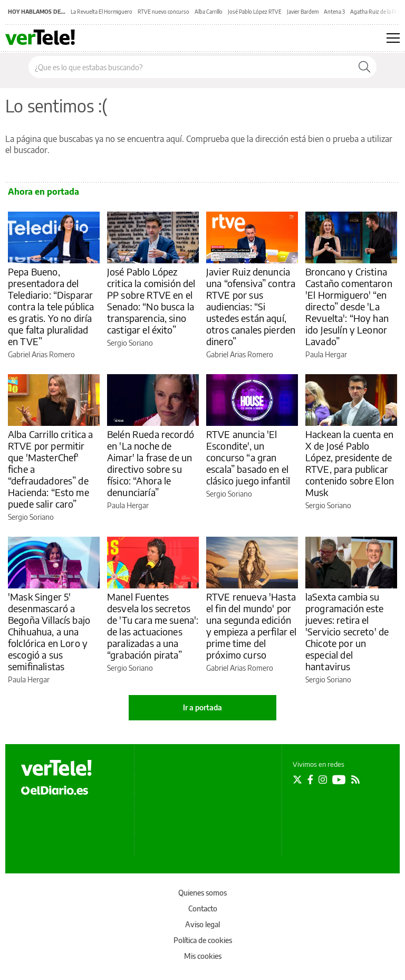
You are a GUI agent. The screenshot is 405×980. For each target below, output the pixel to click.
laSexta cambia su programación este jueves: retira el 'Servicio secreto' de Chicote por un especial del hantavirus (347, 631)
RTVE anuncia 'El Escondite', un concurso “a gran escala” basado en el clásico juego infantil (248, 457)
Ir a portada (202, 707)
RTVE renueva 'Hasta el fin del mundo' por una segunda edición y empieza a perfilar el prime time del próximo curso (251, 626)
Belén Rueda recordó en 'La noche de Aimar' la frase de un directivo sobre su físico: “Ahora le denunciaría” (151, 463)
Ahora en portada (44, 192)
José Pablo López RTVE (255, 12)
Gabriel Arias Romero (41, 354)
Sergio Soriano (130, 343)
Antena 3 (334, 12)
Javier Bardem (303, 12)
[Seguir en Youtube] (339, 779)
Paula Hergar (326, 354)
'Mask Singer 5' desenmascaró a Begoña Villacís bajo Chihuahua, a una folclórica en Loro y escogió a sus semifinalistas (49, 631)
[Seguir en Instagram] (323, 779)
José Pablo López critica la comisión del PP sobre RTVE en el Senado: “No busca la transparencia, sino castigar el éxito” (151, 301)
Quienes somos (202, 893)
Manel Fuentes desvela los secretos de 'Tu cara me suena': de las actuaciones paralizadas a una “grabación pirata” (153, 626)
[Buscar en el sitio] (191, 67)
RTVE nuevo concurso (163, 12)
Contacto (203, 908)
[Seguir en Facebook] (310, 779)
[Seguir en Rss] (355, 779)
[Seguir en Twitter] (297, 779)
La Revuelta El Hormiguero (102, 12)
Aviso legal (202, 924)
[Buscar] (364, 67)
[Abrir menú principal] (393, 38)
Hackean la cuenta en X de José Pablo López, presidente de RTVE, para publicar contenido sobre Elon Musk (350, 463)
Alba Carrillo (209, 12)
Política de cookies (203, 940)
